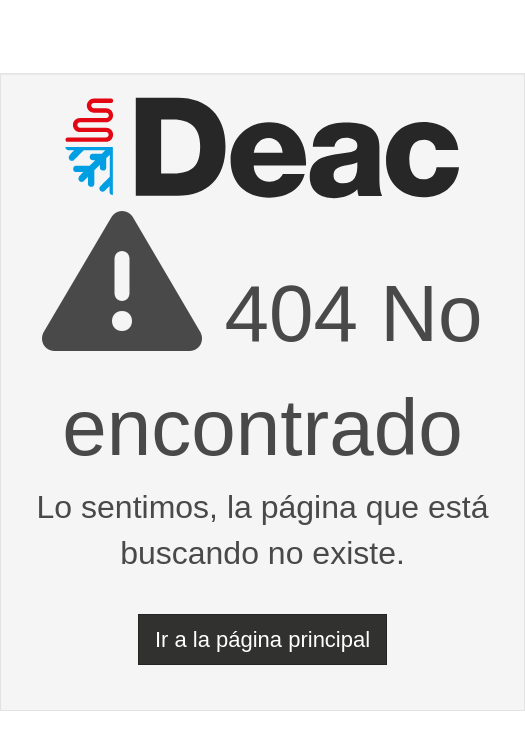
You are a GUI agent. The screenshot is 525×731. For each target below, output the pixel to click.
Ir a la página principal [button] (262, 639)
